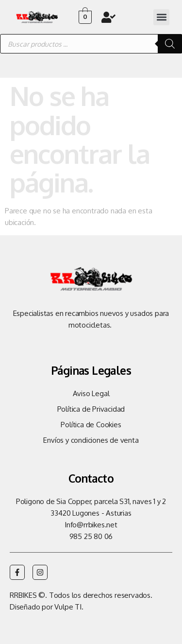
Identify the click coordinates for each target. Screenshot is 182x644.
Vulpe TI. (69, 607)
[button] (161, 17)
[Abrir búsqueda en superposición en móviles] (91, 44)
